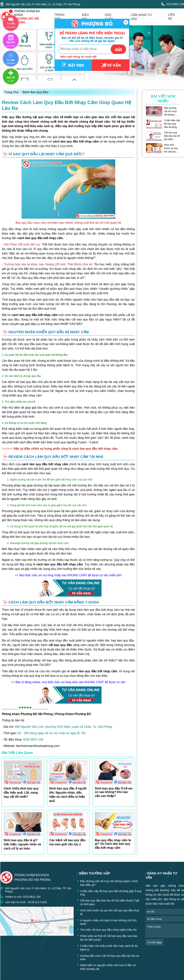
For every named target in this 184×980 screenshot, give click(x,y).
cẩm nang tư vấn (141, 17)
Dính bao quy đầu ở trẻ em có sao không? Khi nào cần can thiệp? (114, 792)
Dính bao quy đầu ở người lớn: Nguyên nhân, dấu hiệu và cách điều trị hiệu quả (68, 795)
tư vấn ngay (154, 942)
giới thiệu (109, 17)
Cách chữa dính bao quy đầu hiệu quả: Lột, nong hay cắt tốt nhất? (21, 793)
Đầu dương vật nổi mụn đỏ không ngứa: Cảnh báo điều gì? (171, 111)
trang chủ (59, 17)
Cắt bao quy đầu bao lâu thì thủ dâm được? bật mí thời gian (172, 136)
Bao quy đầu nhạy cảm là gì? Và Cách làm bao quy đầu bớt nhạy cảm (113, 844)
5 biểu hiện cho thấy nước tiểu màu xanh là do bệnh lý (109, 948)
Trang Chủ (11, 92)
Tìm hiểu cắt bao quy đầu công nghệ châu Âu (108, 930)
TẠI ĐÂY (45, 665)
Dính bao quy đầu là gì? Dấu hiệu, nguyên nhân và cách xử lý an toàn (22, 844)
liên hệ (171, 17)
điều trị (86, 17)
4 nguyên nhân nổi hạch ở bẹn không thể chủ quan (108, 922)
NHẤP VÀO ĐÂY (71, 324)
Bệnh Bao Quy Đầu (35, 92)
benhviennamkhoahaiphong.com (38, 746)
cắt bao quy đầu (60, 645)
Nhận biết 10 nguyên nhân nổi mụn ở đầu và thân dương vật (108, 967)
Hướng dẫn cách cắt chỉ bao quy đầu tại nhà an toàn (110, 957)
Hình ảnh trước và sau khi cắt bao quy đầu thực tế (171, 148)
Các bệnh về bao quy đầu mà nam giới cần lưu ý (67, 842)
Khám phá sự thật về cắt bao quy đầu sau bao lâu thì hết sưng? (109, 938)
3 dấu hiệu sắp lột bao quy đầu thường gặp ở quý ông (172, 124)
